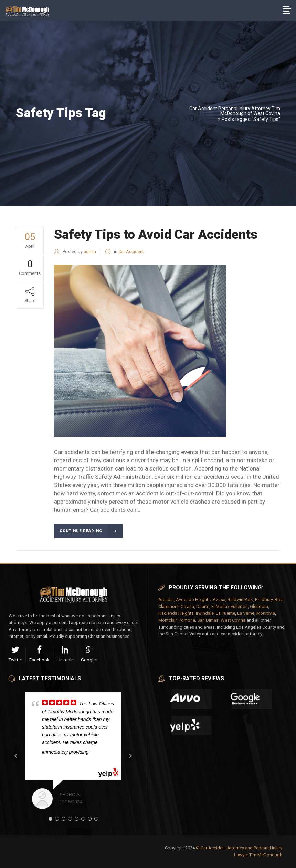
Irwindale (205, 613)
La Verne (246, 613)
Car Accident (131, 252)
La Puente (225, 613)
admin (90, 252)
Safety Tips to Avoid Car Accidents (156, 234)
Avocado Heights (193, 600)
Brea (279, 600)
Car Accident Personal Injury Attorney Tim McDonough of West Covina (235, 111)
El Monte (220, 606)
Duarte (203, 606)
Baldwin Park (240, 600)
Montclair (167, 620)
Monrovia (266, 613)
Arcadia (166, 600)
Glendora (259, 606)
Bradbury (264, 600)
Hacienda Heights (176, 613)
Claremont (168, 606)
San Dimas (208, 620)
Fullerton (239, 606)
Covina (187, 606)
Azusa (219, 600)
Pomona (187, 620)
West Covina (233, 620)
